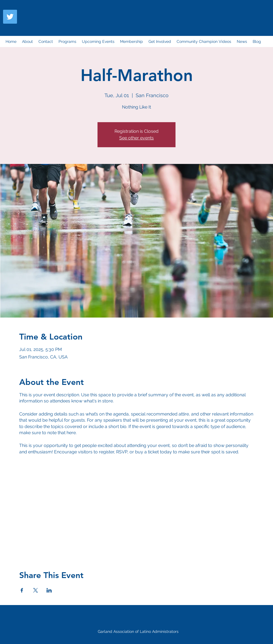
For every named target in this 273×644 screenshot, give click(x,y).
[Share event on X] (36, 590)
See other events (136, 138)
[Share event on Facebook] (22, 590)
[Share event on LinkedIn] (49, 590)
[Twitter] (10, 17)
